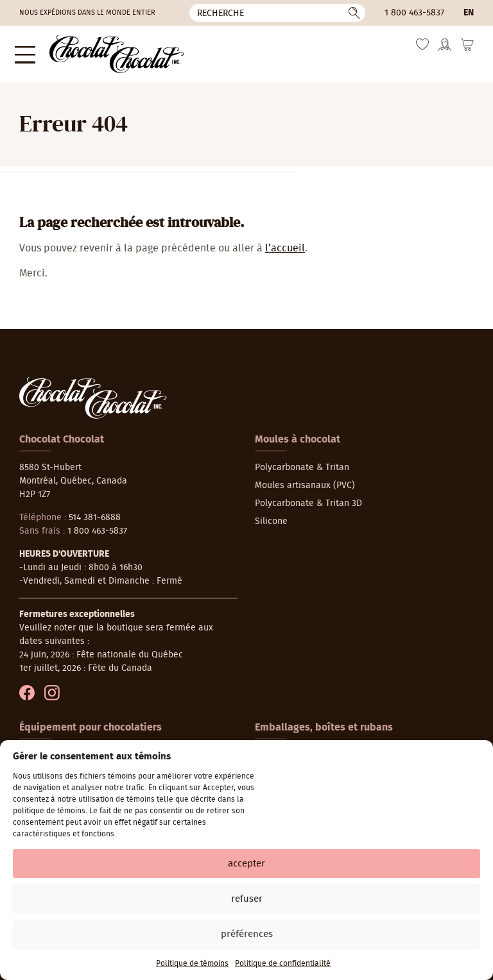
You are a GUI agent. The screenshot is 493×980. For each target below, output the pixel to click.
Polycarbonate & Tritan (302, 460)
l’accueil (285, 241)
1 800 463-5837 (414, 13)
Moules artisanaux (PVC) (305, 478)
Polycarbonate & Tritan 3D (308, 496)
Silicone (271, 514)
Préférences (247, 934)
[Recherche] (277, 13)
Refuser (247, 899)
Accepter (246, 864)
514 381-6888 (95, 511)
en (469, 13)
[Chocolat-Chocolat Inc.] (104, 51)
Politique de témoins (192, 963)
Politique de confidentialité (283, 963)
